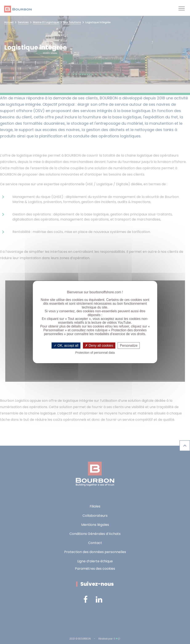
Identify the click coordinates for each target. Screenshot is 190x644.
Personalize (129, 346)
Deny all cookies (99, 346)
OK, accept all (66, 346)
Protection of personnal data (95, 352)
